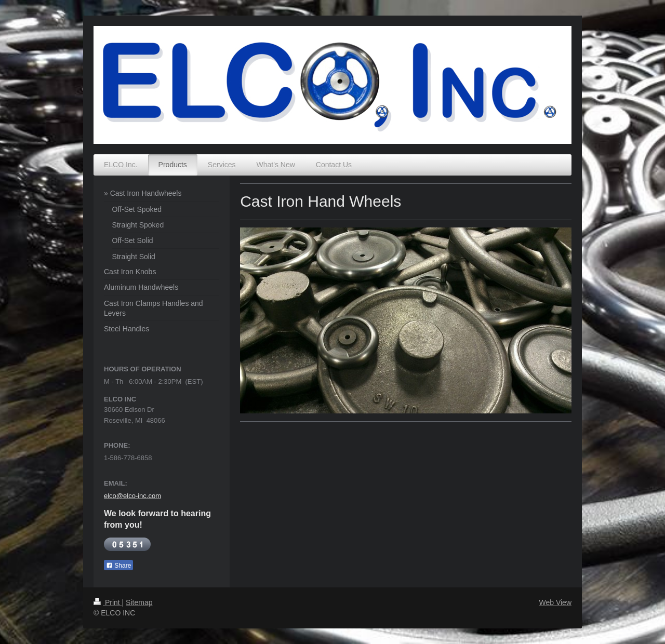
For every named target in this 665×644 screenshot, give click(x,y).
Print (108, 602)
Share (118, 566)
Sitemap (139, 602)
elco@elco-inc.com (132, 496)
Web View (555, 602)
